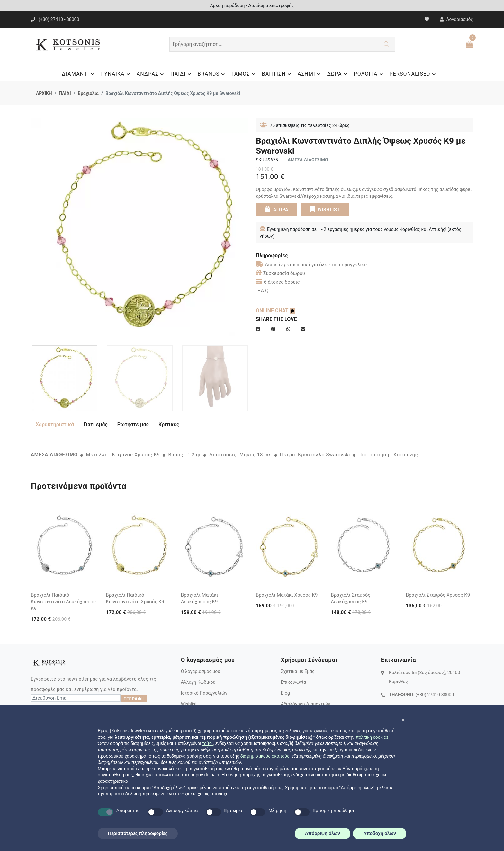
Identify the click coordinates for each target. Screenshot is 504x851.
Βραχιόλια (88, 93)
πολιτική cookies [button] (372, 737)
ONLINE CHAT (275, 311)
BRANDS (212, 74)
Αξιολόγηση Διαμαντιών (306, 704)
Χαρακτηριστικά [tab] (55, 424)
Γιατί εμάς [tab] (96, 424)
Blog (285, 693)
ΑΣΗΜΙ (310, 74)
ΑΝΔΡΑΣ (151, 74)
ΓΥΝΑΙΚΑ (116, 74)
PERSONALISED (414, 74)
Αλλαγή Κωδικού (198, 682)
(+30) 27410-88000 (435, 695)
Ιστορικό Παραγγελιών (204, 693)
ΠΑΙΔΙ (182, 74)
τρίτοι (207, 743)
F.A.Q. (264, 291)
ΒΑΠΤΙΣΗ (277, 74)
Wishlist (189, 704)
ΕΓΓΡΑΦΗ (134, 699)
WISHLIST (325, 209)
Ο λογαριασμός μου (201, 671)
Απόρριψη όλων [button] (323, 833)
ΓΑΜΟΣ (244, 74)
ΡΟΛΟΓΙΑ (369, 74)
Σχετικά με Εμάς (298, 671)
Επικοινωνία (293, 682)
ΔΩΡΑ (338, 74)
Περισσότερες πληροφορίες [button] (138, 833)
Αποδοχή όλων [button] (380, 833)
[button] (403, 720)
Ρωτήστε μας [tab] (133, 424)
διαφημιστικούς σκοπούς (265, 756)
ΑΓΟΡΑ (276, 209)
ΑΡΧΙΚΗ (44, 93)
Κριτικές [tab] (169, 424)
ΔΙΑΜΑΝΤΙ (79, 74)
